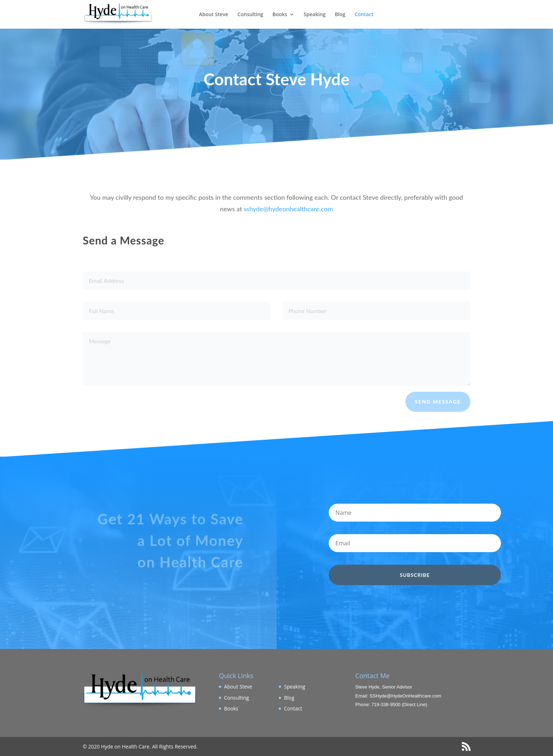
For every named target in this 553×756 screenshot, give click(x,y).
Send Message (438, 405)
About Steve (214, 15)
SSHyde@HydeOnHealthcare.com (406, 696)
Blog (340, 15)
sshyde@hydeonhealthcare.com (288, 214)
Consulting (250, 15)
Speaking (315, 15)
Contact (364, 15)
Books (280, 15)
